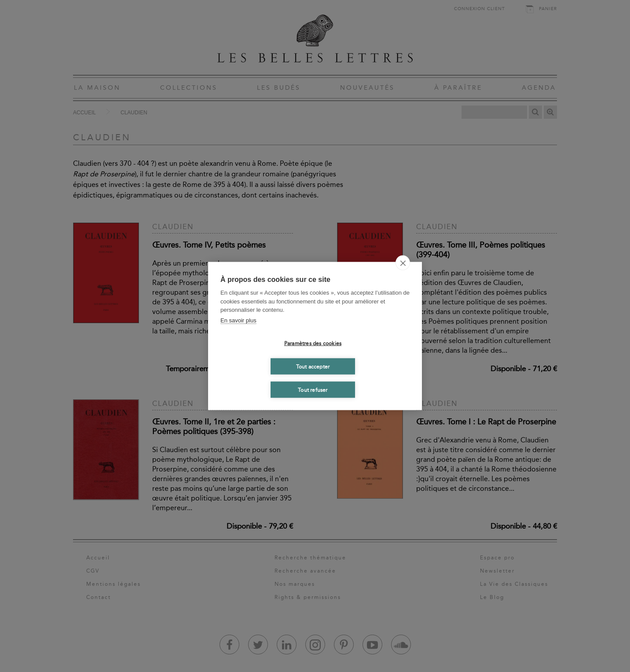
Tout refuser (313, 390)
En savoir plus (238, 320)
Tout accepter (313, 366)
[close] (403, 263)
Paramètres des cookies (313, 343)
